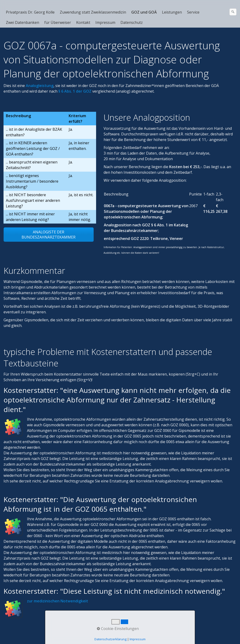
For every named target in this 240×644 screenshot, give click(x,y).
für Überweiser (58, 22)
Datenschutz (132, 22)
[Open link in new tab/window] (40, 86)
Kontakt (83, 22)
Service (193, 12)
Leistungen (172, 12)
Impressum (105, 22)
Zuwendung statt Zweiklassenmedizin (93, 12)
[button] (49, 235)
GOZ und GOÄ (144, 12)
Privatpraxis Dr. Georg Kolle (30, 12)
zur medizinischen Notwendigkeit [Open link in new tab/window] (58, 601)
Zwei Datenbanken (22, 22)
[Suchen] (233, 12)
